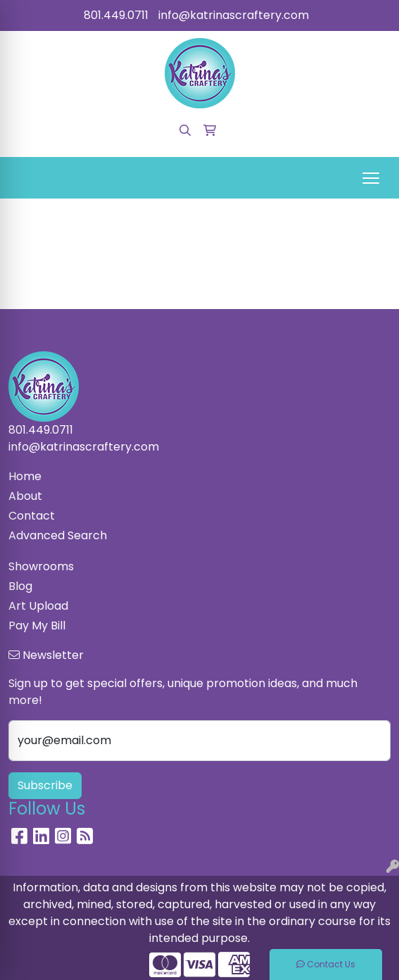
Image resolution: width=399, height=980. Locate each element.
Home (25, 476)
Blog (20, 586)
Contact (32, 516)
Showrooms (41, 566)
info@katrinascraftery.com (234, 15)
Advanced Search (58, 535)
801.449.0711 (116, 15)
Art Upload (38, 606)
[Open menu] (371, 178)
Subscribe (45, 785)
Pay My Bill (37, 626)
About (25, 496)
